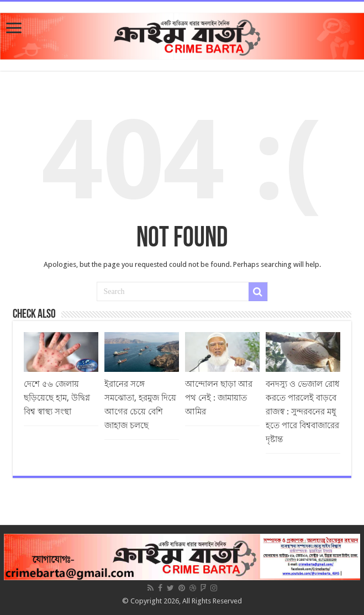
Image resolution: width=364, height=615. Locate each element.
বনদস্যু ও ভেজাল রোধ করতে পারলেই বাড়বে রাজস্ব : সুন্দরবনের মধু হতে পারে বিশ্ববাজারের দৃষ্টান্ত (302, 412)
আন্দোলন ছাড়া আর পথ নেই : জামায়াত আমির (219, 398)
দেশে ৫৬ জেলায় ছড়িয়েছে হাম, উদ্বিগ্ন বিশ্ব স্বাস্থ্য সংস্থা (57, 398)
